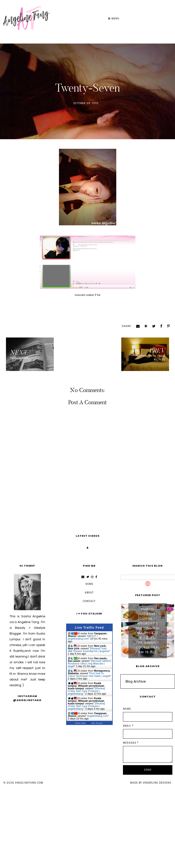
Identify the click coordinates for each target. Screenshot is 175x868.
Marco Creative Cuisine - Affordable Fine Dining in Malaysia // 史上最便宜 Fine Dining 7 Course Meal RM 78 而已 (148, 631)
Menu (114, 19)
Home (89, 584)
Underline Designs (157, 783)
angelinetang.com (29, 783)
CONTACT (89, 601)
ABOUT (89, 593)
